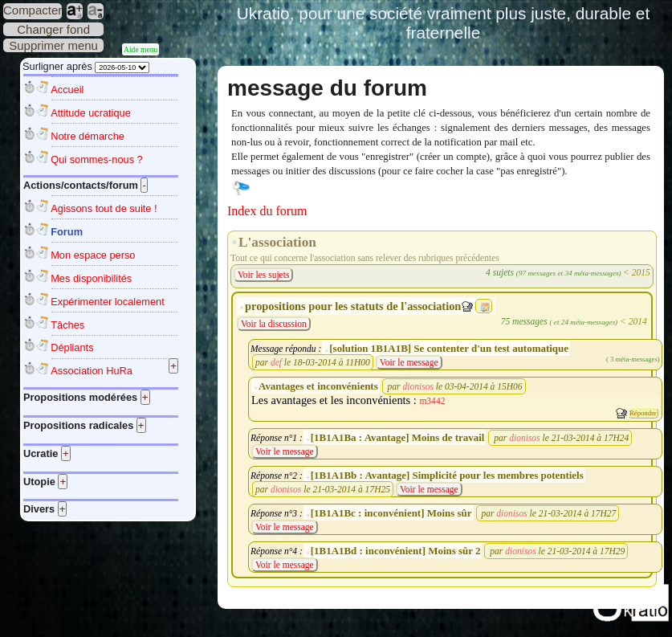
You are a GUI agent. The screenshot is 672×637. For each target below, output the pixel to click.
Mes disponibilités (91, 278)
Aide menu (141, 49)
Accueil (67, 90)
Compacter (33, 10)
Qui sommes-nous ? (97, 159)
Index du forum (267, 211)
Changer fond (53, 29)
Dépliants (72, 347)
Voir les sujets (263, 275)
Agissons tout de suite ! (104, 208)
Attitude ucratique (91, 113)
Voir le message (409, 362)
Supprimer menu (53, 45)
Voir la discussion (274, 324)
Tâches (67, 325)
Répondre (643, 413)
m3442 (432, 401)
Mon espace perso (93, 255)
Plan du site (441, 631)
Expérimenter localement (108, 302)
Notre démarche (88, 136)
